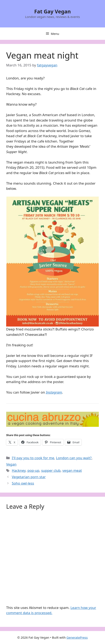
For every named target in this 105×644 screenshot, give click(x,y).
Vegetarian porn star (29, 477)
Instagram (54, 392)
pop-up (33, 470)
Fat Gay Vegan (52, 11)
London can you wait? (74, 458)
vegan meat (72, 470)
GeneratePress (77, 637)
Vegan (11, 464)
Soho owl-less (23, 483)
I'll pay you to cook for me (33, 458)
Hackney (19, 470)
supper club (51, 470)
